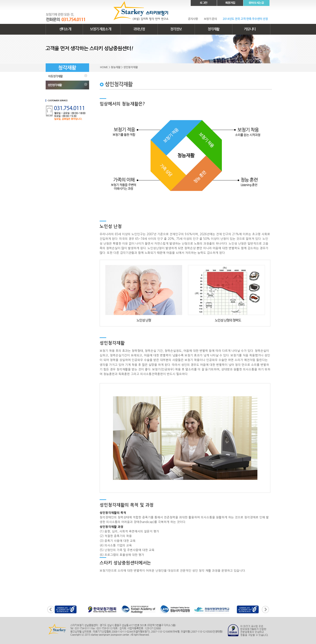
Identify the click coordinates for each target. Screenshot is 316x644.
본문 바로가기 (0, 0)
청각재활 (214, 29)
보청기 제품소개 (102, 29)
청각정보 (176, 29)
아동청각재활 (67, 76)
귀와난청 (139, 29)
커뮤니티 (251, 29)
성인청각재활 (67, 85)
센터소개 (64, 29)
